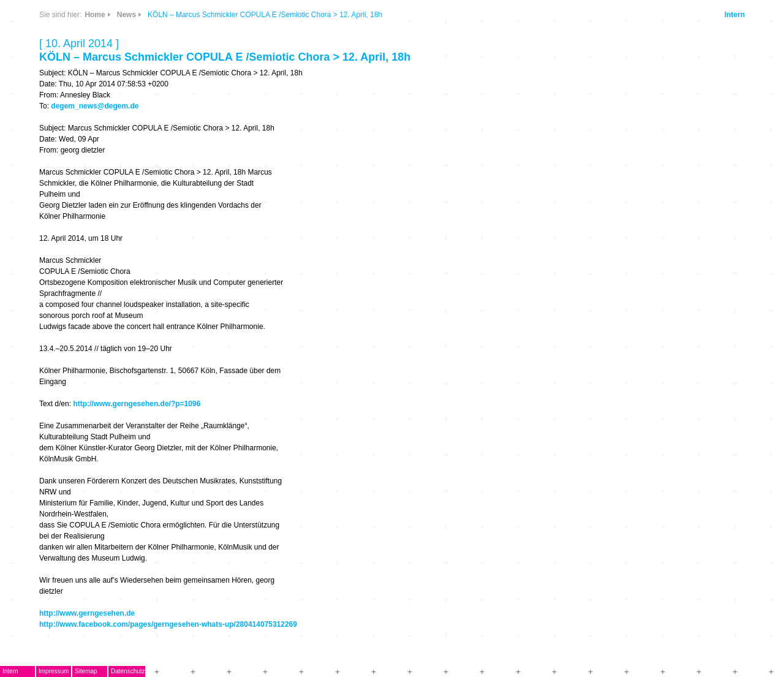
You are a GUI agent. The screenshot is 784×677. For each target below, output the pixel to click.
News (126, 15)
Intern (735, 15)
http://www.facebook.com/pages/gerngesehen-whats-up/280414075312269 (168, 624)
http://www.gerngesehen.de (87, 613)
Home (95, 15)
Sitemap (86, 671)
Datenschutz (128, 671)
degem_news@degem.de (95, 106)
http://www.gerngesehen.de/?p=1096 (137, 404)
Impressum (54, 671)
